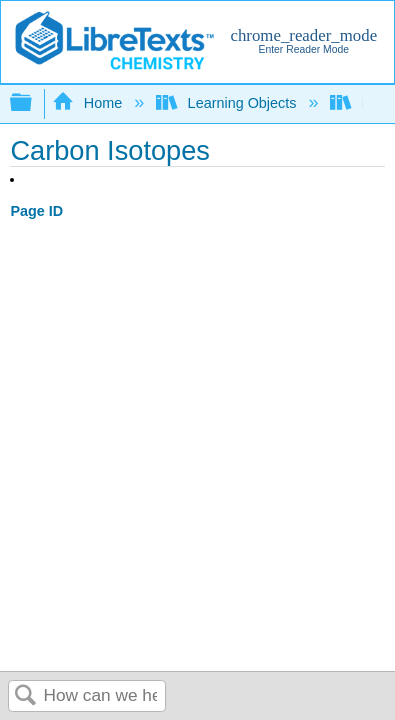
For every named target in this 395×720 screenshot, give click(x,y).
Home (89, 103)
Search (26, 696)
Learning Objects (228, 103)
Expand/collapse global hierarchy (34, 103)
